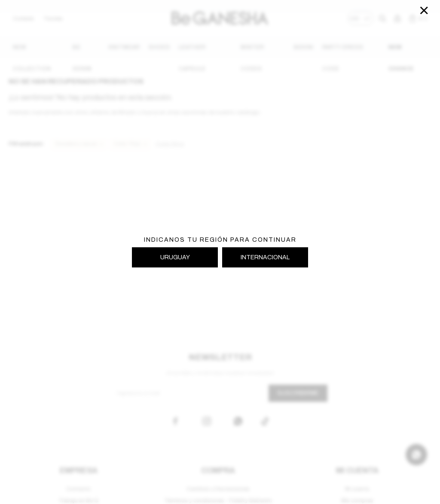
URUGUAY (175, 257)
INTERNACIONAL (265, 257)
